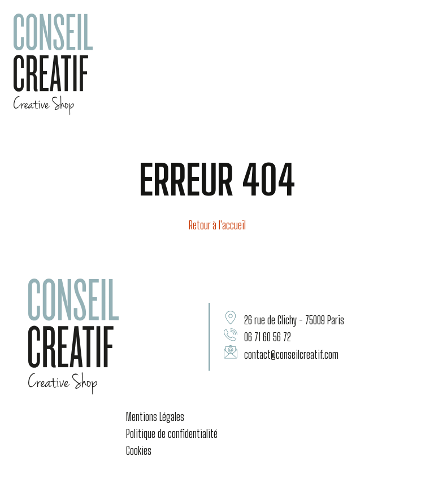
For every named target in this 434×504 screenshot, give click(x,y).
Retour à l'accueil (217, 225)
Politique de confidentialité (172, 433)
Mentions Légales (155, 416)
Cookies (139, 450)
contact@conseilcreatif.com (291, 354)
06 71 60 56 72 (268, 337)
